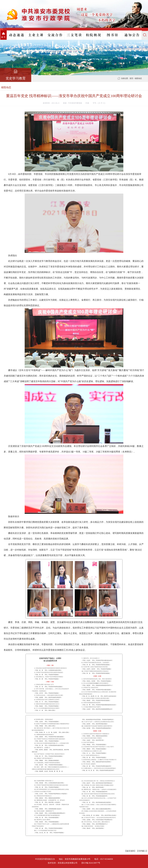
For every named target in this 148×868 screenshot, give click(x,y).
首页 (131, 78)
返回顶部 (130, 851)
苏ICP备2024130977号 (91, 863)
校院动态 (138, 78)
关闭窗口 (142, 851)
